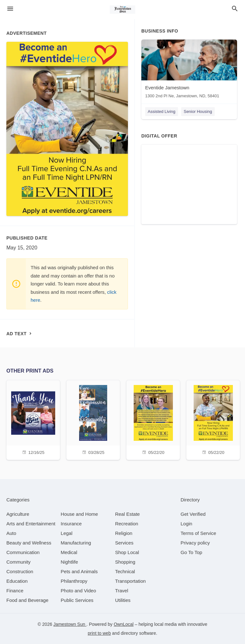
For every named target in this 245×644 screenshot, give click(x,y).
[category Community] (19, 562)
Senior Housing (198, 111)
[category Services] (124, 543)
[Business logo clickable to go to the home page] (122, 10)
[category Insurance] (71, 524)
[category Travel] (122, 591)
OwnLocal (123, 624)
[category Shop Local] (127, 552)
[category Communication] (23, 552)
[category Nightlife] (69, 562)
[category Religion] (124, 533)
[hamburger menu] (10, 9)
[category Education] (17, 581)
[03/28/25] (93, 419)
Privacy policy (195, 543)
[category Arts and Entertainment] (31, 524)
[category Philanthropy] (74, 581)
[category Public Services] (77, 600)
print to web (99, 633)
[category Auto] (11, 533)
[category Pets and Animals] (79, 571)
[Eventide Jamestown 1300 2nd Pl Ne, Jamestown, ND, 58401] (189, 70)
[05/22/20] (153, 419)
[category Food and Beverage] (27, 600)
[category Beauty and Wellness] (29, 543)
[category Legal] (67, 533)
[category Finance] (15, 591)
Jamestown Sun (70, 624)
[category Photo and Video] (78, 591)
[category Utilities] (123, 600)
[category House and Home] (79, 514)
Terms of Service (198, 533)
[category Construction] (20, 571)
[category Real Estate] (128, 514)
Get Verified (193, 514)
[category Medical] (69, 552)
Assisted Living (162, 111)
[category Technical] (125, 571)
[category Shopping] (125, 562)
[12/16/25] (33, 419)
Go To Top (191, 552)
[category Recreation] (127, 524)
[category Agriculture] (18, 514)
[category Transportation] (130, 581)
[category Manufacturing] (76, 543)
